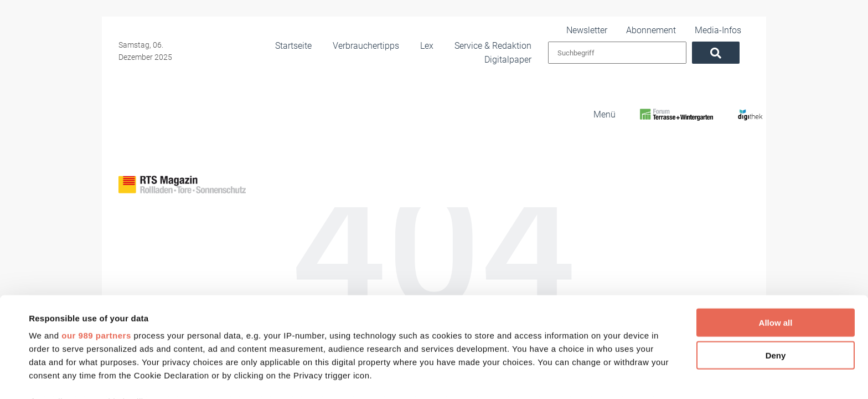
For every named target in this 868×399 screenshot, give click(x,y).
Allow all (776, 237)
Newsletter (614, 29)
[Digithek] (737, 112)
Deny (776, 269)
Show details (465, 377)
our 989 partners (96, 250)
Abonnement (671, 29)
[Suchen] (726, 53)
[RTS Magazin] (618, 112)
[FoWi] (676, 112)
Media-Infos (728, 29)
